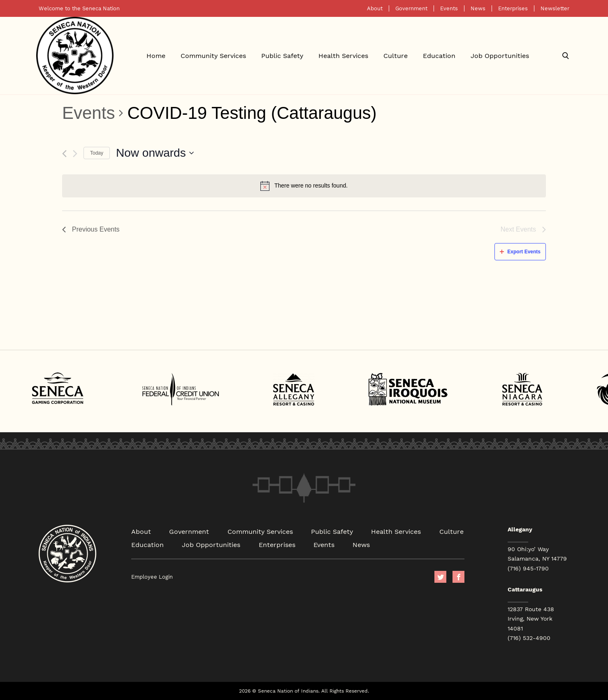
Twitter (440, 577)
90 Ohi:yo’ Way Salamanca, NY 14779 (537, 554)
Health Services (343, 55)
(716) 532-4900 (529, 638)
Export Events (520, 252)
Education (439, 55)
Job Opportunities (500, 55)
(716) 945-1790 (528, 568)
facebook (458, 577)
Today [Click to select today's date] (97, 153)
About (375, 8)
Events (449, 8)
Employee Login (152, 577)
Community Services (213, 55)
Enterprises (513, 8)
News (478, 8)
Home (156, 55)
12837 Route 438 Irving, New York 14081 (531, 619)
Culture (396, 55)
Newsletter (555, 8)
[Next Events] (75, 154)
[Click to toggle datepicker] (155, 153)
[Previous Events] (64, 154)
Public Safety (282, 55)
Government (411, 8)
